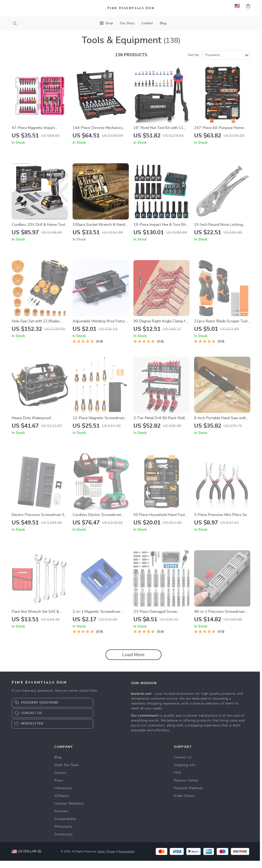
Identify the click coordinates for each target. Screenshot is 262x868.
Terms (101, 859)
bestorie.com (141, 701)
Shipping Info (185, 772)
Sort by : (194, 62)
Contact (147, 23)
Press (59, 788)
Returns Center (186, 788)
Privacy (111, 859)
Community (63, 842)
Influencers (63, 795)
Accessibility (127, 859)
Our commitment (145, 723)
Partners (61, 819)
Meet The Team (66, 772)
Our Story (127, 23)
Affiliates (62, 803)
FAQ (177, 780)
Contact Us (183, 765)
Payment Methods (188, 795)
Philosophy (63, 834)
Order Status (184, 803)
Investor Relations (69, 811)
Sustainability (65, 826)
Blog (163, 23)
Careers (60, 780)
